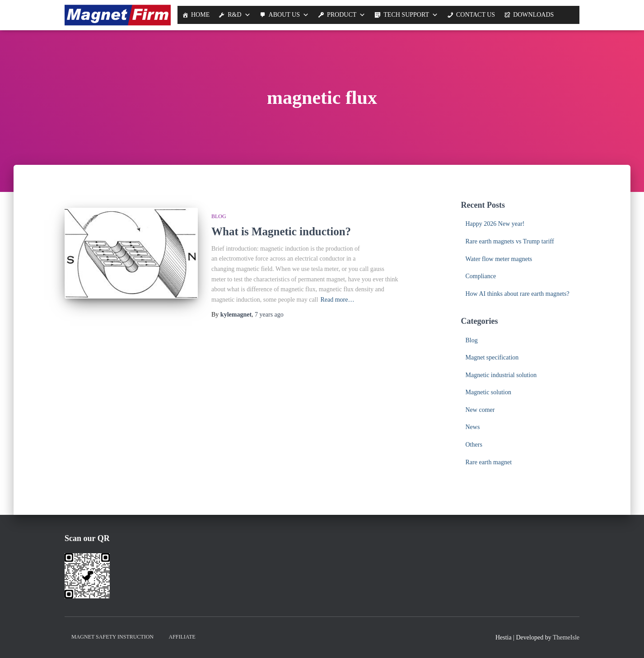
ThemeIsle (566, 637)
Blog (219, 216)
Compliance (481, 276)
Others (474, 445)
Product (342, 15)
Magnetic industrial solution (501, 375)
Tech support (406, 15)
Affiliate (182, 637)
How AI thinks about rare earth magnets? (518, 294)
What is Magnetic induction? (281, 231)
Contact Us (476, 15)
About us (284, 15)
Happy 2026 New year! (495, 224)
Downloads (533, 15)
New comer (480, 410)
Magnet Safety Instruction (112, 637)
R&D (234, 15)
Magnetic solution (489, 392)
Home (200, 15)
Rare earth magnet (489, 462)
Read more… (337, 300)
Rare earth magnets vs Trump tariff (510, 241)
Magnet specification (492, 357)
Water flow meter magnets (499, 259)
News (473, 427)
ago (269, 315)
